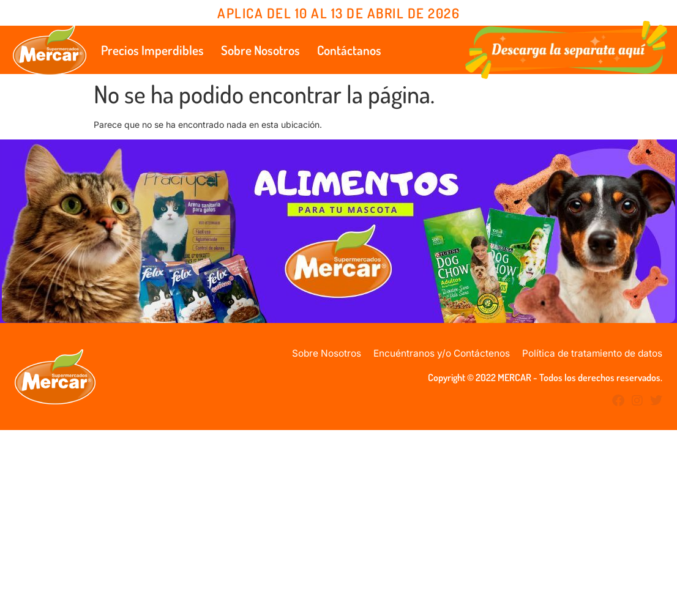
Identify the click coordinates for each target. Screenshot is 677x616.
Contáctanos (349, 50)
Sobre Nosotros (260, 50)
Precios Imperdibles (152, 50)
